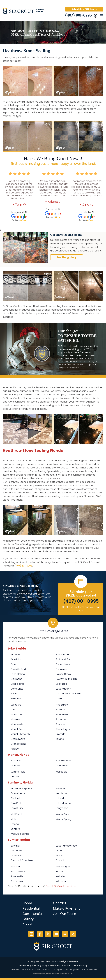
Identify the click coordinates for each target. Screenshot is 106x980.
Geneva (60, 788)
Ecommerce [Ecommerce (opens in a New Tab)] (52, 974)
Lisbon (14, 710)
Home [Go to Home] (27, 903)
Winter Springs (64, 819)
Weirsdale (61, 772)
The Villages (63, 729)
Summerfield (18, 772)
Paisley (15, 749)
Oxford (60, 860)
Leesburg (16, 705)
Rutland (15, 867)
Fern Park (16, 803)
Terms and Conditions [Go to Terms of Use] (61, 965)
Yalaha (60, 739)
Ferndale (16, 698)
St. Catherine (18, 871)
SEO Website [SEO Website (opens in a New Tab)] (39, 974)
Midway (15, 819)
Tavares (60, 724)
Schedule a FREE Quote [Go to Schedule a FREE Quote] (84, 9)
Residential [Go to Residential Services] (31, 908)
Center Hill (16, 851)
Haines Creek (63, 674)
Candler (15, 765)
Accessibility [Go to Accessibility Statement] (25, 965)
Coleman (16, 855)
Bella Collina (18, 674)
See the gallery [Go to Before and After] (67, 257)
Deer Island (17, 684)
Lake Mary (62, 798)
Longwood (62, 808)
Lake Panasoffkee (66, 846)
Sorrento (61, 719)
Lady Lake (62, 684)
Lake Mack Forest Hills (68, 694)
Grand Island (63, 664)
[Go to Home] (25, 11)
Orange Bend (19, 744)
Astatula (16, 659)
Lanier (59, 698)
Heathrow (61, 793)
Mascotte (16, 714)
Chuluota (16, 798)
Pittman (60, 710)
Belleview (16, 761)
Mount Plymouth (20, 734)
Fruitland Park (64, 659)
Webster (61, 876)
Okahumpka (18, 739)
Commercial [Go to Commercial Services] (33, 914)
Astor (14, 664)
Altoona (15, 654)
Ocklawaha (62, 765)
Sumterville (17, 876)
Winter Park (62, 814)
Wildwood (62, 881)
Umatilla (61, 734)
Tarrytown (17, 881)
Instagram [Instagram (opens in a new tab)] (31, 934)
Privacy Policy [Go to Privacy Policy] (41, 965)
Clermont (16, 679)
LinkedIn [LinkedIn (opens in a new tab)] (65, 934)
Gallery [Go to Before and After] (28, 919)
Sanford (15, 829)
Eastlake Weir (63, 761)
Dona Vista (17, 689)
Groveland (62, 669)
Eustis (14, 694)
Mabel (59, 855)
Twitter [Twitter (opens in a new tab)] (48, 934)
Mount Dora (18, 729)
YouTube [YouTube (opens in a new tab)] (56, 934)
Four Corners (63, 654)
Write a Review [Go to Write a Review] (73, 934)
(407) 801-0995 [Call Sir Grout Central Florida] (78, 15)
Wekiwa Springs (20, 834)
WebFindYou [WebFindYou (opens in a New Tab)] (67, 974)
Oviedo (15, 824)
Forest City (17, 808)
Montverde (17, 724)
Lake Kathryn (63, 689)
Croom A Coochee (22, 860)
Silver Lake (62, 714)
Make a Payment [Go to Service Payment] (66, 908)
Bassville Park (18, 669)
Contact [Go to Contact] (60, 903)
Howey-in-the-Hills (67, 679)
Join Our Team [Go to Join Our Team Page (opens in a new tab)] (65, 914)
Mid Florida (17, 814)
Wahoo (60, 871)
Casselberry (18, 793)
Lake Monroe (63, 803)
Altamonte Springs (22, 788)
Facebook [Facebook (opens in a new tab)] (40, 934)
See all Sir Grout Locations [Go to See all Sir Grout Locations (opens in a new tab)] (61, 886)
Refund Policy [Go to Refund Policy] (81, 965)
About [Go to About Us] (27, 924)
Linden (59, 851)
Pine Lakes (62, 705)
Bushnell (15, 846)
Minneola (16, 719)
